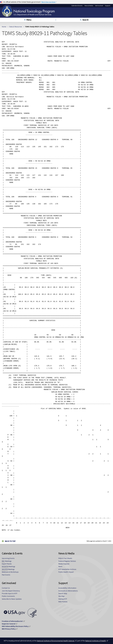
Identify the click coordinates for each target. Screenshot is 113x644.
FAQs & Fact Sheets (65, 558)
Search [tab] (86, 20)
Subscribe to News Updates (12, 599)
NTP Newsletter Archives (67, 569)
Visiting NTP (63, 599)
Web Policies (63, 602)
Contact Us (6, 588)
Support (108, 6)
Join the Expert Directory (11, 591)
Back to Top (10, 541)
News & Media (89, 6)
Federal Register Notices (67, 561)
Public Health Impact (66, 572)
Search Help (63, 593)
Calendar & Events (77, 6)
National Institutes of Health (96, 641)
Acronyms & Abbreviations (68, 591)
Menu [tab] (29, 20)
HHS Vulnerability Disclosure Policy (15, 626)
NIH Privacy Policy (9, 629)
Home (4, 27)
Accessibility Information (67, 588)
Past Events (6, 575)
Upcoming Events (8, 558)
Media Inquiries (64, 564)
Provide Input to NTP (10, 593)
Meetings (7, 561)
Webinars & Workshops (10, 572)
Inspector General (9, 624)
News (60, 566)
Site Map (61, 596)
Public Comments (8, 596)
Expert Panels (7, 564)
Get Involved (99, 6)
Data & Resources (16, 27)
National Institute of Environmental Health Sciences (56, 641)
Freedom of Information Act (12, 621)
